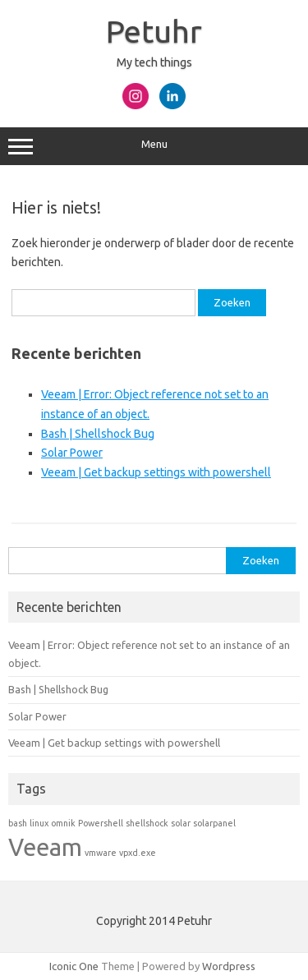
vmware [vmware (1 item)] (101, 853)
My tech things (154, 62)
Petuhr (154, 31)
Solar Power (72, 453)
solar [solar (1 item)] (181, 823)
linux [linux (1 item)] (39, 823)
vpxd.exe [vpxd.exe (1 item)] (138, 853)
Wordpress (229, 966)
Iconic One (74, 966)
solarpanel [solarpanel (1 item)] (214, 823)
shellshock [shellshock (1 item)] (147, 823)
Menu (154, 146)
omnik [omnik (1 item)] (63, 823)
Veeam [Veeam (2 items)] (45, 847)
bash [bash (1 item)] (18, 823)
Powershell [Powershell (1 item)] (101, 823)
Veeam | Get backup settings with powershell (156, 472)
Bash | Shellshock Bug (98, 434)
